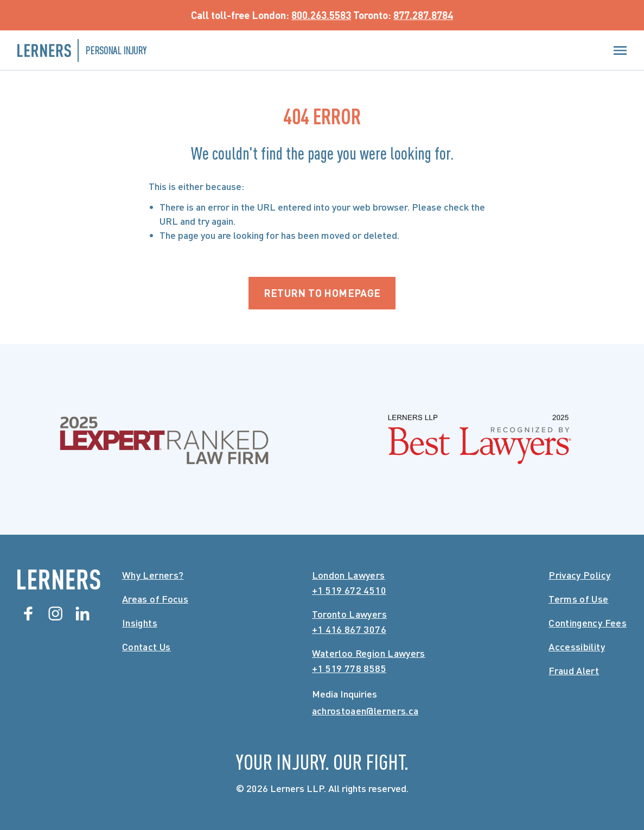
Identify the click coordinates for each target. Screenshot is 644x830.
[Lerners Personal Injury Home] (82, 50)
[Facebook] (28, 613)
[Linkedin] (82, 613)
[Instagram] (55, 613)
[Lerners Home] (59, 579)
